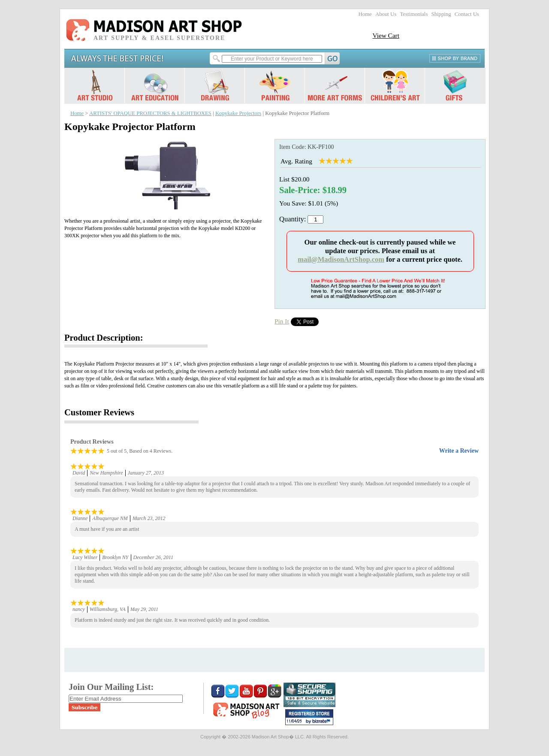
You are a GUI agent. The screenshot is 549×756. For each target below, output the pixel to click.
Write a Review (459, 451)
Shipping (441, 14)
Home (365, 14)
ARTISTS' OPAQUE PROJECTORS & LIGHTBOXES (150, 113)
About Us (386, 14)
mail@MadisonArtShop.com (341, 259)
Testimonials (414, 14)
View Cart (386, 35)
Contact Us (467, 14)
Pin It (282, 321)
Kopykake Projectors (238, 113)
